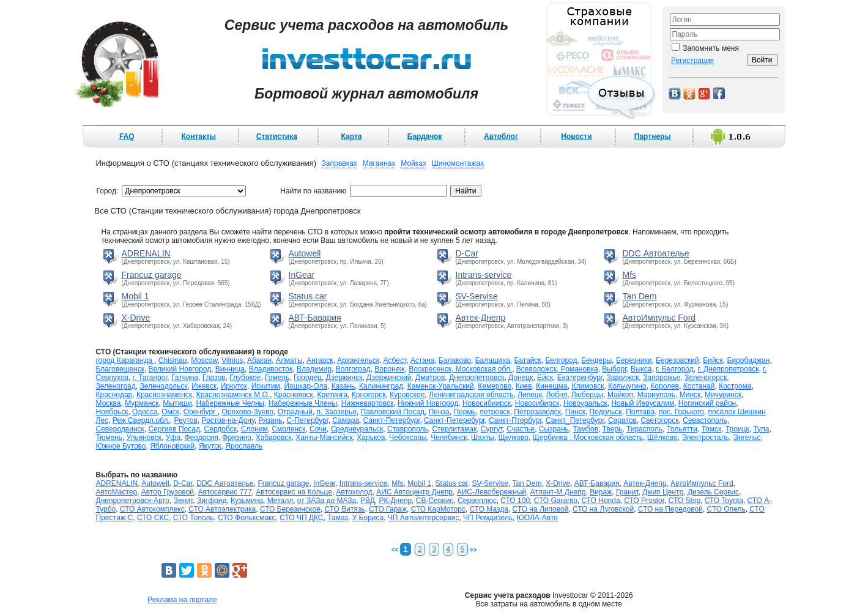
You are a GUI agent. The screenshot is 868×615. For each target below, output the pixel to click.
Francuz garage (152, 275)
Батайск (528, 360)
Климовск (588, 386)
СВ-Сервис (435, 501)
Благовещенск (120, 369)
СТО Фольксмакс (247, 518)
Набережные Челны (230, 403)
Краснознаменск (164, 395)
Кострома (735, 386)
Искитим (266, 386)
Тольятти (682, 429)
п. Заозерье (337, 412)
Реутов (185, 420)
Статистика (277, 136)
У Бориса (368, 518)
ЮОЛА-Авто (537, 518)
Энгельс (747, 438)
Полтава (640, 412)
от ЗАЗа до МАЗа (327, 501)
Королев (665, 386)
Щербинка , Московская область (588, 438)
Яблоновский (172, 446)
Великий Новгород (180, 369)
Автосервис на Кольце (294, 492)
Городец (308, 378)
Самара (346, 420)
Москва (109, 403)
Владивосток (271, 369)
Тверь (613, 429)
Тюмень (109, 438)
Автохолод (354, 492)
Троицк (737, 429)
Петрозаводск (537, 412)
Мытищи (177, 403)
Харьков (371, 438)
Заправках (339, 163)
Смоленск (288, 429)
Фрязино (237, 438)
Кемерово (495, 386)
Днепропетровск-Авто (133, 501)
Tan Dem (640, 296)
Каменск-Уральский (441, 386)
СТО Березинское (290, 509)
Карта (352, 136)
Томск (712, 429)
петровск (495, 412)
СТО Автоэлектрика (222, 509)
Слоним (254, 429)
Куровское (407, 395)
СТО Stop (684, 501)
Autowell (305, 253)
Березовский (677, 360)
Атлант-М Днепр (558, 492)
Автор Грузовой (168, 492)
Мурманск (142, 403)
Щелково (513, 438)
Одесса (145, 412)
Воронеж (389, 369)
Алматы (289, 360)
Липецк (530, 395)
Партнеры (653, 136)
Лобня (557, 395)
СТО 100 (515, 501)
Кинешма (552, 386)
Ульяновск (144, 438)
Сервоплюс (477, 501)
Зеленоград (116, 386)
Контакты (198, 136)
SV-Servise (477, 296)
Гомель (277, 378)
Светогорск (660, 420)
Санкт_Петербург (575, 420)
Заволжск (622, 378)
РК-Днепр (396, 501)
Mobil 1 (135, 296)
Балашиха (493, 360)
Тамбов (586, 429)
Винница (230, 369)
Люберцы (587, 395)
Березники (634, 360)
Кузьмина (247, 501)
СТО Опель (726, 509)
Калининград (381, 386)
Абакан (259, 360)
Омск (170, 412)
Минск (690, 395)
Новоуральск (585, 403)
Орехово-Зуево (248, 412)
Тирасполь (644, 429)
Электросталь (705, 438)
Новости (576, 136)
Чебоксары (408, 438)
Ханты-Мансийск (324, 438)
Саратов (622, 420)
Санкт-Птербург (515, 420)
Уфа (173, 438)
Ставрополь (408, 429)
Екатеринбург (580, 378)
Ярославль (244, 446)
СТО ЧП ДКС (301, 518)
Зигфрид (212, 501)
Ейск (545, 378)
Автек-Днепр (481, 318)
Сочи (318, 429)
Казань (343, 386)
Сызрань (554, 429)
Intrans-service (484, 275)
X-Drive (136, 318)
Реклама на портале (182, 600)
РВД (368, 501)
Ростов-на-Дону (228, 420)
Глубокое (245, 378)
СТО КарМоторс (438, 509)
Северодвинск (120, 429)
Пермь (464, 412)
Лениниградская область (471, 395)
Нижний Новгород (428, 403)
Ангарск (320, 360)
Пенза (439, 412)
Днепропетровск (477, 378)
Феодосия (202, 438)
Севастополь (705, 420)
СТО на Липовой (541, 509)
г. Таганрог (150, 378)
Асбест (395, 360)
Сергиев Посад (174, 429)
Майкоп (620, 395)
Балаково (455, 360)
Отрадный (295, 412)
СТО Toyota (724, 501)
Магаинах (379, 163)
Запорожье (662, 378)
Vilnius (232, 360)
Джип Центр (663, 492)
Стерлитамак (454, 429)
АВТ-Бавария (315, 318)
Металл (280, 501)
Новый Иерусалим (643, 403)
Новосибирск (537, 403)
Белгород (561, 360)
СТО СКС (153, 518)
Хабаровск (274, 438)
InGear (302, 275)
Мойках (414, 163)
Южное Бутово (121, 446)
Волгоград (353, 369)
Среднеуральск (357, 429)
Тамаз (338, 518)
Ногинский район (707, 403)
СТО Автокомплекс (152, 509)
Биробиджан (749, 360)
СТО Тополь (194, 518)
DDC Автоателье (656, 253)
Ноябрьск (112, 412)
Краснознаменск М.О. (233, 395)
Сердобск (221, 429)
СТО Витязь (344, 509)
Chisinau (173, 360)
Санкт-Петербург (392, 420)
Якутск (210, 446)
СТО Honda (601, 501)
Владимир (314, 369)
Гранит (627, 492)
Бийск (713, 360)
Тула (761, 429)
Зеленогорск (706, 378)
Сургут (492, 429)
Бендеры (596, 360)
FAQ (127, 136)
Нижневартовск (368, 403)
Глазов (214, 378)
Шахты (483, 438)
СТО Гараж (388, 509)
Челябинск (449, 438)
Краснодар (114, 395)
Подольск (606, 412)
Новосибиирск (487, 403)
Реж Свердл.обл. (141, 420)
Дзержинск (344, 378)
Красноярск (294, 395)
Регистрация (692, 61)
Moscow (204, 360)
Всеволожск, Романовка (557, 369)
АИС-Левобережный (491, 492)
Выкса (641, 369)
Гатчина (185, 378)
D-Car (467, 253)
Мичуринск (723, 395)
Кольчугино (627, 386)
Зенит (183, 501)
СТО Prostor (644, 501)
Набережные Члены (303, 403)
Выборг (614, 369)
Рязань (270, 420)
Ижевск (204, 386)
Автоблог (501, 136)
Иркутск (234, 386)
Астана (422, 360)
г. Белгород (675, 369)
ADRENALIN (146, 253)
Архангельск (358, 360)
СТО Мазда (489, 509)
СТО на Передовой (670, 509)
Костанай (699, 386)
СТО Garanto (556, 501)
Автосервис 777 (225, 492)
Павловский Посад (393, 412)
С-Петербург (307, 420)
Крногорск (369, 395)
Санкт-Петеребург (454, 420)
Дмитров (430, 378)
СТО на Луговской (603, 509)
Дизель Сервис (713, 492)
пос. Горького (681, 412)
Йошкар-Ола (306, 386)
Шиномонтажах (458, 163)
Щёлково (662, 438)
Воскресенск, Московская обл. (460, 369)
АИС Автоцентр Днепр (414, 492)
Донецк (521, 378)
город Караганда (125, 360)
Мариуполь (656, 395)
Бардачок (425, 136)
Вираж (601, 492)
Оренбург (201, 412)
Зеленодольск (163, 386)
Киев (524, 386)
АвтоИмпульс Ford (659, 318)
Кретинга (333, 395)
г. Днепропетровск (728, 369)
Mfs (630, 275)
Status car (308, 296)
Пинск (575, 412)
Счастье (521, 429)
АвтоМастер (117, 492)
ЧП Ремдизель (488, 518)
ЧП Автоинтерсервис (424, 518)
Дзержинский (389, 378)
